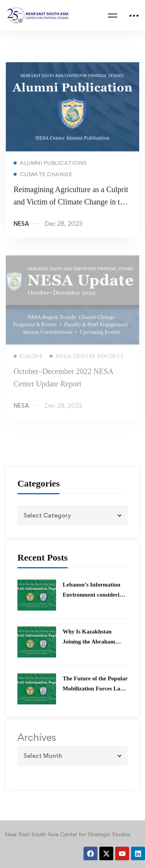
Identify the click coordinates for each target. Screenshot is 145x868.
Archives (37, 737)
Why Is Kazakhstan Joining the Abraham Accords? (89, 642)
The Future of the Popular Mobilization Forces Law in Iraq (95, 689)
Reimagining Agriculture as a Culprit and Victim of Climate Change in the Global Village (71, 203)
